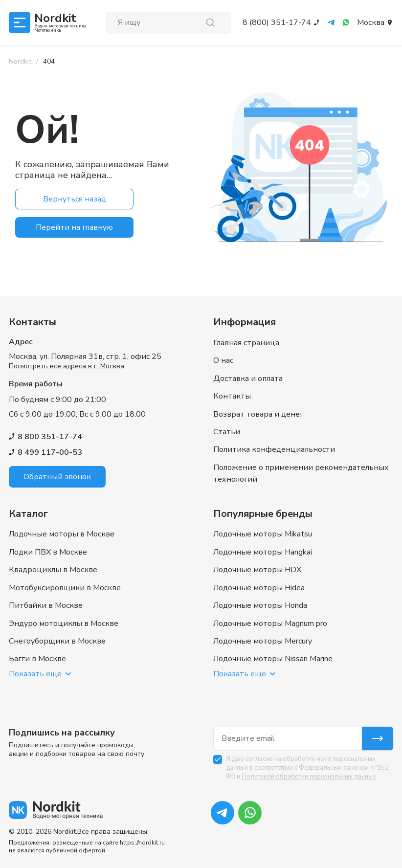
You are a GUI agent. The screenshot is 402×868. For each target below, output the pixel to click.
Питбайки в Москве (46, 600)
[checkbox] (218, 759)
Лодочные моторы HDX (257, 561)
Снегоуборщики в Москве (57, 639)
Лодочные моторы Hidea (259, 580)
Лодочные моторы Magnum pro (270, 620)
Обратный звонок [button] (57, 455)
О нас (223, 340)
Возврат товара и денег (258, 399)
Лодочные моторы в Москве (62, 522)
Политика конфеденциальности (274, 438)
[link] (49, 62)
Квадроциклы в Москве (53, 561)
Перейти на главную (74, 227)
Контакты (232, 379)
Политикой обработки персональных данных (309, 777)
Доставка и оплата (248, 360)
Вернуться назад (75, 199)
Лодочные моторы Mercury (263, 639)
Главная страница (246, 321)
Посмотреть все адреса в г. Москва (67, 344)
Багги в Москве (37, 659)
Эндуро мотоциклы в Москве (64, 620)
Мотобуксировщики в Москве (65, 580)
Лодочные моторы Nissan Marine (273, 659)
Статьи (227, 419)
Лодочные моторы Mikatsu (263, 522)
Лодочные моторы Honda (260, 600)
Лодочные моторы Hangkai (263, 541)
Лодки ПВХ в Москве (48, 541)
